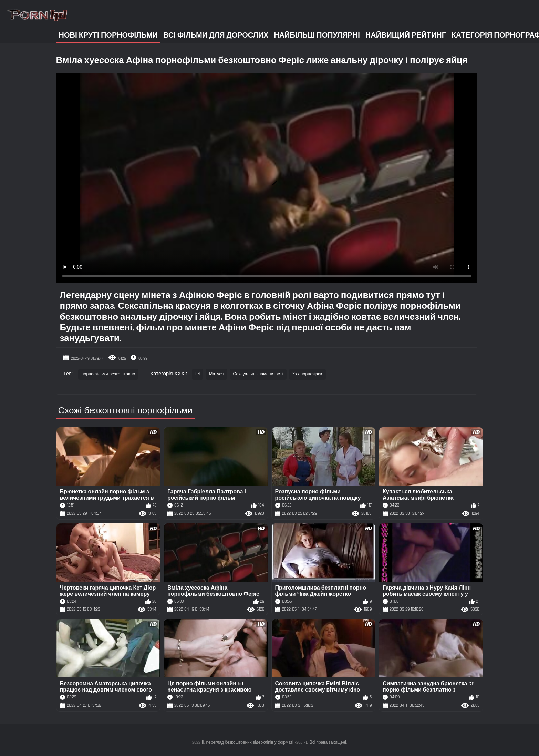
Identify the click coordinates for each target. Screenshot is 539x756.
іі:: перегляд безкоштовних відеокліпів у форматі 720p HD (255, 742)
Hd (198, 374)
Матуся (216, 374)
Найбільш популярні (317, 35)
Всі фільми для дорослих (216, 35)
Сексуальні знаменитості (258, 374)
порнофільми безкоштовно (108, 374)
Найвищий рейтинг (406, 35)
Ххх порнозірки (307, 374)
